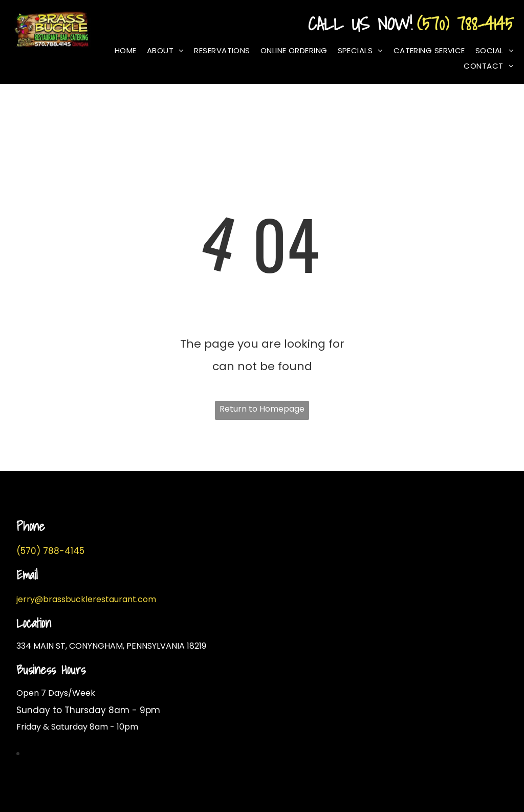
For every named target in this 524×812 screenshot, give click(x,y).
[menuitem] (121, 51)
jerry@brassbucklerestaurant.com (86, 599)
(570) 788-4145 (465, 24)
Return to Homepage (262, 409)
